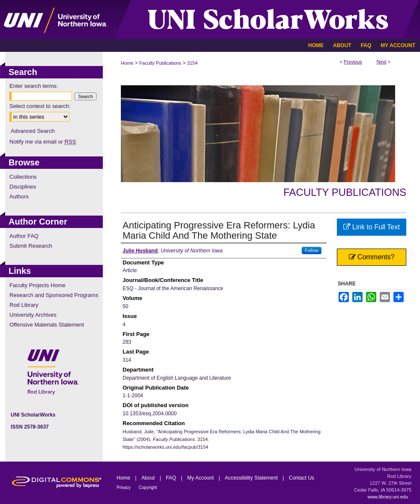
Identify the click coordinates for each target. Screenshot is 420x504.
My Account (201, 478)
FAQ (172, 478)
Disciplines (23, 187)
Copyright (148, 487)
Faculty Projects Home (37, 285)
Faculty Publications (160, 63)
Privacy (124, 487)
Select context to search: (40, 106)
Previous (353, 62)
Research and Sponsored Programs (54, 295)
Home (127, 63)
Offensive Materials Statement (47, 325)
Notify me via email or (43, 142)
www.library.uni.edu (388, 497)
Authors (19, 196)
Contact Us (301, 478)
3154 (192, 63)
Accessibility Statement (252, 478)
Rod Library (24, 305)
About (149, 478)
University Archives (33, 315)
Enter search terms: (34, 86)
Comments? (372, 257)
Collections (23, 177)
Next (382, 62)
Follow (312, 250)
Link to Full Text (371, 227)
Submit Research (31, 246)
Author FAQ (24, 236)
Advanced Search (33, 131)
